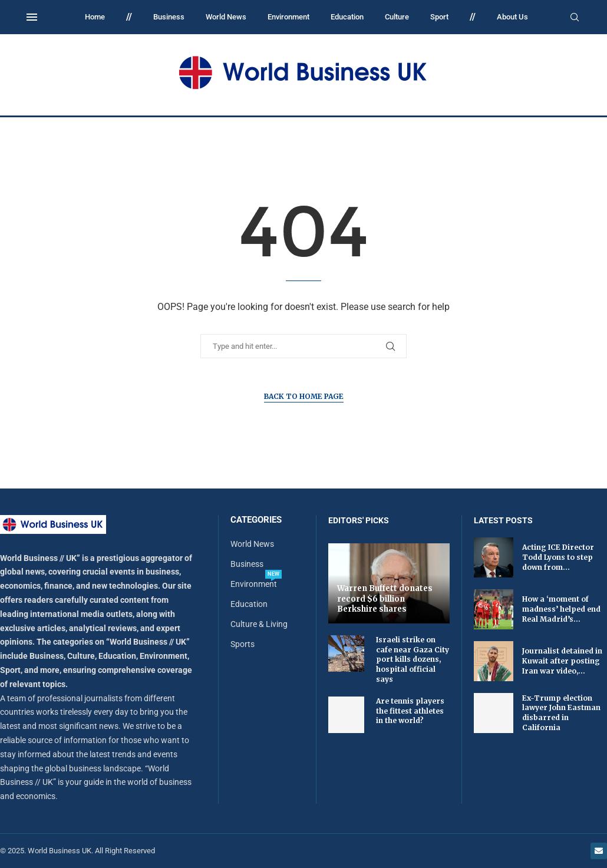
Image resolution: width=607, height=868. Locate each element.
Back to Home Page (304, 396)
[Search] (575, 18)
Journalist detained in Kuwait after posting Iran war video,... (562, 661)
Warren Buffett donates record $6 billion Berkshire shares (385, 599)
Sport (439, 17)
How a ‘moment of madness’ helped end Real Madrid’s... (561, 609)
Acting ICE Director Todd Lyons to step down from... (558, 557)
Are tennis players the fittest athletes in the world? (410, 711)
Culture (397, 17)
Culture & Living (259, 624)
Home (95, 17)
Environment (288, 17)
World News (226, 17)
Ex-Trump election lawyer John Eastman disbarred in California (561, 713)
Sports (243, 644)
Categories (256, 520)
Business (169, 17)
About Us (512, 17)
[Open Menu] (32, 17)
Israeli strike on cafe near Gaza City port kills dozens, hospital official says (413, 659)
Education (347, 17)
